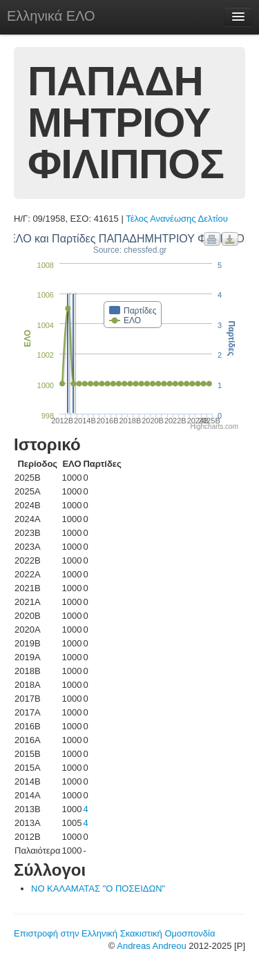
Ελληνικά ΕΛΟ (51, 16)
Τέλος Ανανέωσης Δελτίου (177, 219)
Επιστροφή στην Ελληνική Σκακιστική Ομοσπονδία (114, 933)
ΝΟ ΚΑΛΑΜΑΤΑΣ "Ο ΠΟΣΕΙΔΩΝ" (98, 888)
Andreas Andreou (151, 946)
